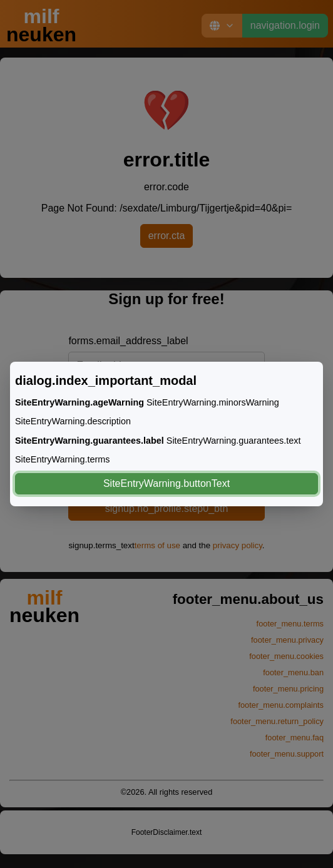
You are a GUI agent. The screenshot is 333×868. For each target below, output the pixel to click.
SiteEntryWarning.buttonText (166, 483)
